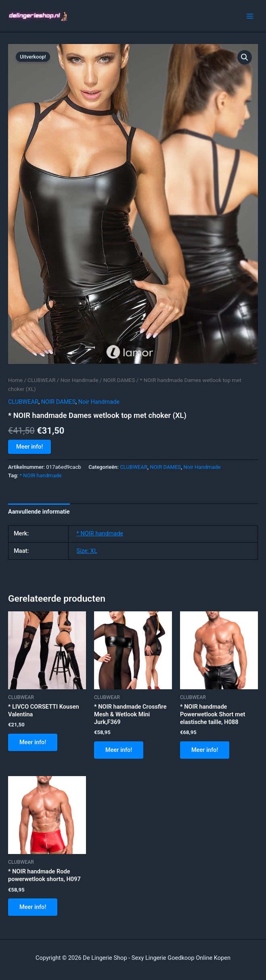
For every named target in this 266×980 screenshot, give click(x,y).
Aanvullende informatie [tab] (39, 512)
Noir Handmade (80, 380)
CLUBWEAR (41, 380)
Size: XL (87, 551)
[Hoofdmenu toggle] (250, 16)
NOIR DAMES (119, 380)
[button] (245, 57)
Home (15, 380)
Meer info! (29, 447)
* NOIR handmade (40, 475)
